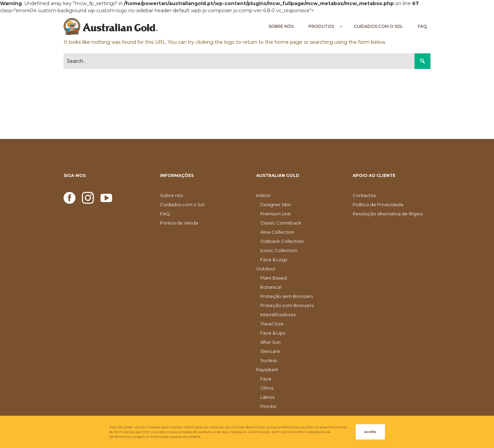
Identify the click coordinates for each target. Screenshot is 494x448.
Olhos (267, 388)
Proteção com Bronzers (287, 305)
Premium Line (276, 214)
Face (266, 379)
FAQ (165, 214)
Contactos (364, 195)
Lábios (267, 397)
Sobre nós (171, 195)
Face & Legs (274, 259)
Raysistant (267, 370)
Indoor (263, 195)
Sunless (269, 360)
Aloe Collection (277, 232)
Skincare (270, 351)
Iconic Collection (279, 250)
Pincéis (268, 406)
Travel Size (272, 324)
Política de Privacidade (378, 204)
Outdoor (266, 269)
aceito (370, 432)
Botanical (271, 287)
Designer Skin (276, 204)
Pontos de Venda (179, 223)
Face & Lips (273, 333)
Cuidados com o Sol (182, 204)
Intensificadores (278, 315)
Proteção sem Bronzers (287, 296)
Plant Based (274, 278)
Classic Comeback (281, 223)
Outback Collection (282, 241)
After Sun (270, 342)
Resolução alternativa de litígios (388, 214)
